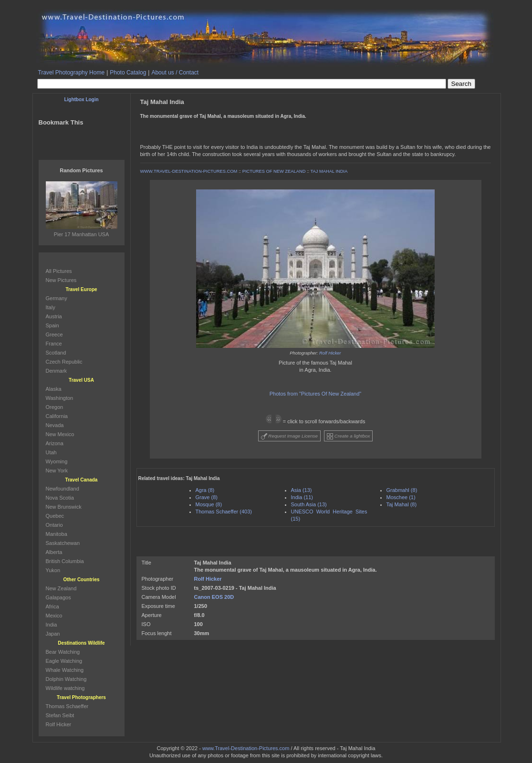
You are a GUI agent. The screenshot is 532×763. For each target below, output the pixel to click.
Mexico (54, 616)
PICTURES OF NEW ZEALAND (274, 171)
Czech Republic (64, 362)
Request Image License (290, 436)
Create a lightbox (348, 436)
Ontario (54, 525)
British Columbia (65, 561)
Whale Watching (65, 670)
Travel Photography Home (72, 73)
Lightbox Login (81, 99)
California (57, 416)
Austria (54, 316)
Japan (53, 634)
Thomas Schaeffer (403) (224, 512)
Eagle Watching (64, 661)
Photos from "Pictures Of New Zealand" (315, 394)
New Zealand (61, 588)
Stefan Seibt (60, 715)
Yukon (53, 570)
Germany (57, 298)
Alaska (54, 389)
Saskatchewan (63, 543)
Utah (51, 452)
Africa (52, 606)
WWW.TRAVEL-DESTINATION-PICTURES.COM (189, 171)
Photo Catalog (128, 73)
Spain (52, 325)
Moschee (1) (401, 497)
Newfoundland (63, 489)
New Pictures (61, 280)
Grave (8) (207, 497)
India (52, 625)
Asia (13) (302, 490)
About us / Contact (175, 73)
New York (57, 470)
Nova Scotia (60, 498)
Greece (54, 334)
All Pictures (59, 271)
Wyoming (57, 461)
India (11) (302, 497)
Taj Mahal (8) (402, 504)
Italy (51, 307)
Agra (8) (205, 490)
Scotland (56, 353)
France (54, 344)
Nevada (55, 425)
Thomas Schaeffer (67, 706)
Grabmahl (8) (402, 490)
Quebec (55, 516)
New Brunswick (64, 507)
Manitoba (57, 534)
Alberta (54, 552)
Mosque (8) (209, 504)
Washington (60, 398)
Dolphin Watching (66, 679)
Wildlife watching (65, 688)
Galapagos (58, 597)
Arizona (55, 443)
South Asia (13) (309, 504)
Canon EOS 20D (214, 597)
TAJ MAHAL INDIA (329, 171)
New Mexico (60, 434)
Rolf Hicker (330, 353)
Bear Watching (63, 652)
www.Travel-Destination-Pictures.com (246, 748)
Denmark (57, 371)
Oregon (55, 407)
